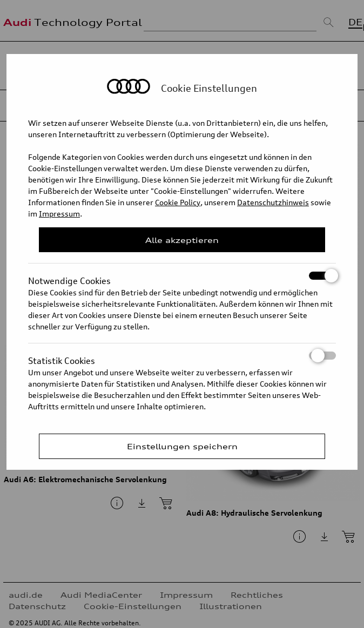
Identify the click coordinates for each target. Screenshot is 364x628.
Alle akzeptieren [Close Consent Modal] (182, 240)
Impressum (59, 214)
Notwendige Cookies (182, 276)
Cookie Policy (178, 202)
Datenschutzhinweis (273, 202)
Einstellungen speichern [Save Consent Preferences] (182, 446)
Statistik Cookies (182, 356)
